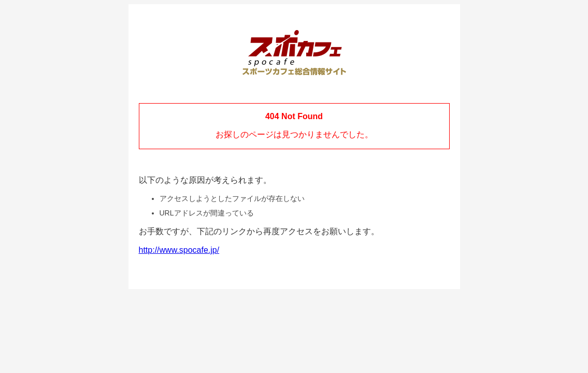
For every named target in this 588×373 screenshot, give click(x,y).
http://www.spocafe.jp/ (179, 250)
